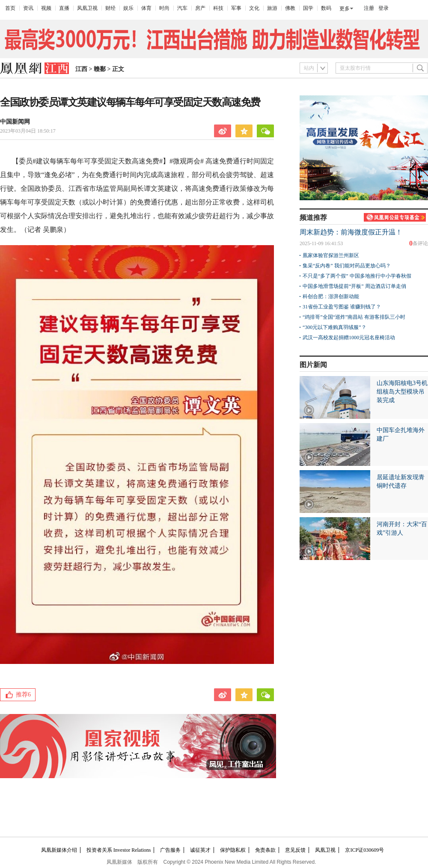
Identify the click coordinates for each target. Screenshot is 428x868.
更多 (345, 9)
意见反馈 (295, 850)
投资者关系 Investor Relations (119, 850)
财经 (110, 8)
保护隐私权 (233, 850)
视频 (46, 8)
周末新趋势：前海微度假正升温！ (351, 232)
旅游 (272, 8)
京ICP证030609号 (364, 850)
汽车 (182, 8)
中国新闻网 (15, 122)
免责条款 (265, 850)
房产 (200, 8)
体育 (146, 8)
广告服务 (170, 850)
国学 (308, 8)
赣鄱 (100, 69)
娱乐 (128, 8)
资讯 (28, 8)
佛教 (290, 8)
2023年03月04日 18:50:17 (28, 131)
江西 (81, 69)
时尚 (164, 8)
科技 (218, 8)
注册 (369, 8)
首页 (10, 8)
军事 (236, 8)
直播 (64, 8)
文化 (254, 8)
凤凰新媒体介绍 (59, 850)
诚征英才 (200, 850)
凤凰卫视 (87, 8)
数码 (326, 8)
